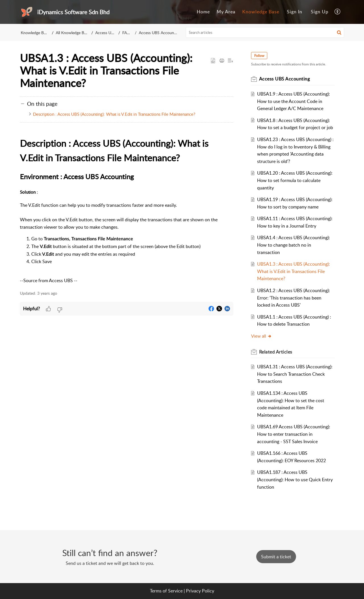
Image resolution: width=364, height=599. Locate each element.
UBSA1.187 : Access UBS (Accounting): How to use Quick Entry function (295, 479)
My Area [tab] (226, 12)
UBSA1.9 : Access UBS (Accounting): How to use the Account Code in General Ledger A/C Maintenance (294, 101)
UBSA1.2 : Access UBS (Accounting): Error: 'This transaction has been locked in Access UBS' (294, 298)
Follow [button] (259, 56)
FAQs (127, 33)
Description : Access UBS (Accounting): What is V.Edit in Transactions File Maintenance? (114, 114)
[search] (265, 32)
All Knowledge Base (73, 33)
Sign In (295, 12)
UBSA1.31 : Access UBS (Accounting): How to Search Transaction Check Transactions (295, 374)
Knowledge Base (35, 33)
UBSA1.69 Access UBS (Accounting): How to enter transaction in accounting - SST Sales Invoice (294, 434)
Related (276, 352)
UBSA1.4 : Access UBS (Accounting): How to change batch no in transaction (294, 245)
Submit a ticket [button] (276, 557)
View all (262, 336)
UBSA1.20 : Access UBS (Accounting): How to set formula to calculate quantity (295, 180)
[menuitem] (295, 12)
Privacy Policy (200, 591)
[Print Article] (222, 61)
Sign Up (320, 12)
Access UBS (106, 33)
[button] (339, 32)
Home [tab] (203, 12)
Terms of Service (166, 591)
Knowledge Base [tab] (261, 12)
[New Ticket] (276, 557)
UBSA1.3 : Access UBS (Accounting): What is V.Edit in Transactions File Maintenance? (294, 271)
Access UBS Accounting (160, 33)
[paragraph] (127, 210)
